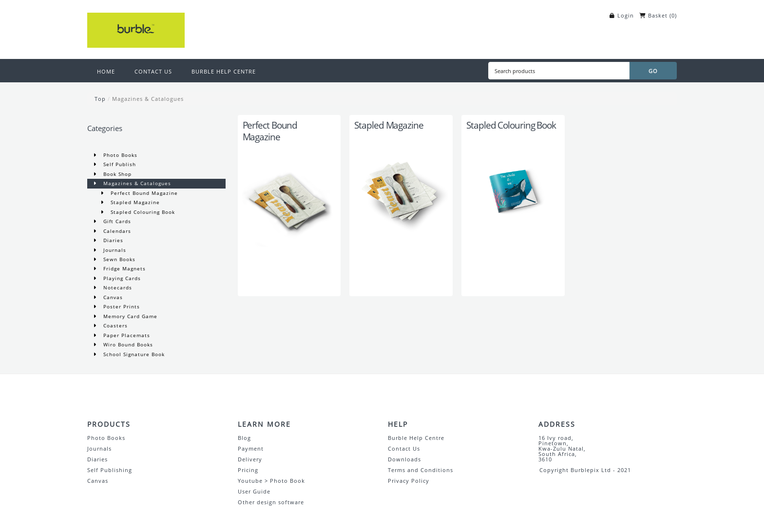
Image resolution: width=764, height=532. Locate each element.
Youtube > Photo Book (271, 481)
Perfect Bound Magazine (143, 193)
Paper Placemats (126, 335)
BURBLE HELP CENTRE (224, 71)
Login (626, 15)
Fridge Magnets (124, 268)
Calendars (116, 231)
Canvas (112, 297)
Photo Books (119, 155)
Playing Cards (121, 278)
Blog (244, 438)
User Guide (254, 491)
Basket (658, 15)
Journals (114, 250)
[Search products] (559, 71)
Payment (251, 448)
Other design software (271, 502)
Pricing (248, 470)
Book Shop (116, 174)
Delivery (250, 459)
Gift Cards (116, 221)
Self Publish (119, 164)
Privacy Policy (409, 481)
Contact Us (404, 448)
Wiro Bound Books (127, 344)
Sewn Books (118, 259)
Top (100, 99)
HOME (106, 71)
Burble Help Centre (416, 438)
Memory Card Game (129, 316)
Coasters (115, 325)
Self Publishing (110, 470)
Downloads (404, 459)
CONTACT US (153, 71)
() (673, 15)
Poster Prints (121, 306)
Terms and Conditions (420, 470)
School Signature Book (133, 354)
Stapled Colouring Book (142, 212)
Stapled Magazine (134, 202)
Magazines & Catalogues (148, 99)
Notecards (117, 287)
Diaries (112, 240)
